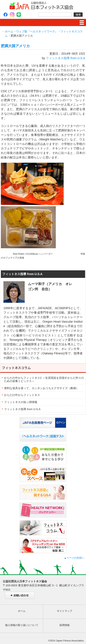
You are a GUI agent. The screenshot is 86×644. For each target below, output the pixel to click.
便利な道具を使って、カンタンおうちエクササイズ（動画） (41, 388)
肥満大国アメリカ (15, 46)
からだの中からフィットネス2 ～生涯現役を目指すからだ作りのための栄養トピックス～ (44, 380)
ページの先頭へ (75, 558)
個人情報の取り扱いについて (22, 625)
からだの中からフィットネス (22, 395)
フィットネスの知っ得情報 (21, 402)
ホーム (9, 31)
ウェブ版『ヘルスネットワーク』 (37, 31)
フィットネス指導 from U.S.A (65, 58)
